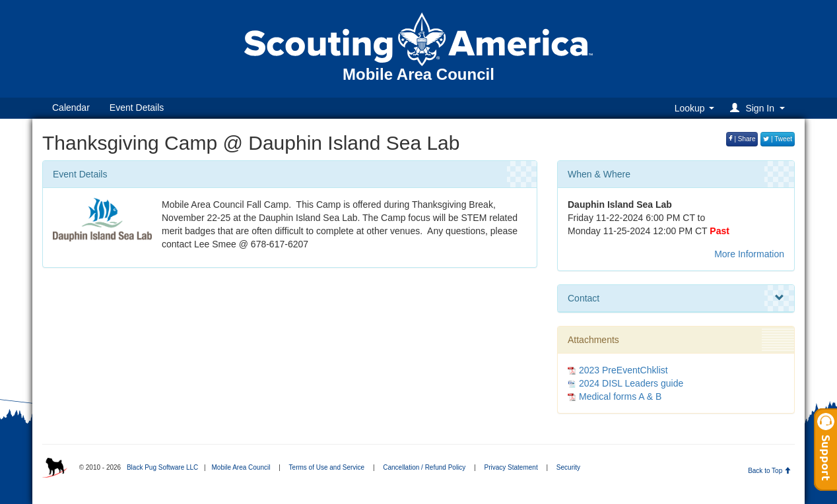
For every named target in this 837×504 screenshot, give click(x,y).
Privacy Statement (511, 467)
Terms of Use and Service (327, 467)
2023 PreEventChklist (623, 370)
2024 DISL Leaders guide (631, 383)
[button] (759, 108)
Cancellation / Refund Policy (424, 467)
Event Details (137, 108)
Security (568, 467)
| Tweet (778, 139)
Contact (676, 298)
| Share (742, 139)
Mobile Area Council (241, 467)
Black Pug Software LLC (162, 467)
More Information (749, 254)
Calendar (71, 108)
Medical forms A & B (620, 396)
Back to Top (769, 471)
